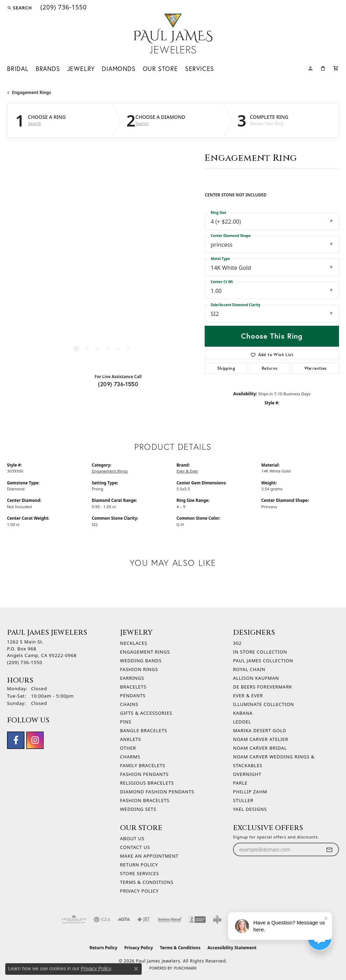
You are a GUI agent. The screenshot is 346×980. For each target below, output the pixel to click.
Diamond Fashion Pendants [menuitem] (157, 792)
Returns (270, 368)
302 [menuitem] (237, 643)
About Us (132, 838)
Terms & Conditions (147, 882)
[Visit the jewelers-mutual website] (170, 920)
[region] (102, 269)
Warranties (316, 368)
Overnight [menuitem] (247, 774)
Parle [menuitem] (240, 783)
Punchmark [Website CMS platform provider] (185, 968)
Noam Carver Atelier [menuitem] (261, 739)
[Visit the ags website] (74, 920)
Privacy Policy (139, 891)
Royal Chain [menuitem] (249, 669)
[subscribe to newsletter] (329, 849)
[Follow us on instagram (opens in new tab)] (35, 740)
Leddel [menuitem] (242, 722)
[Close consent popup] (136, 969)
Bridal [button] (18, 69)
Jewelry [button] (81, 69)
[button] (19, 8)
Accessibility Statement (232, 948)
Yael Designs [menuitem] (250, 809)
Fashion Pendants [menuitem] (144, 774)
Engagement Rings (31, 92)
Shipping (226, 368)
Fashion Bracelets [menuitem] (145, 800)
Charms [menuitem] (130, 757)
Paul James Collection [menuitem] (263, 661)
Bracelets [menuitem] (133, 687)
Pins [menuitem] (126, 722)
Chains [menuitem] (129, 704)
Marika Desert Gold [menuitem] (260, 730)
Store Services (139, 873)
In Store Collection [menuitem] (260, 652)
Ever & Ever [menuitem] (248, 696)
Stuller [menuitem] (243, 800)
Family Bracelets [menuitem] (143, 765)
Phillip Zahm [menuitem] (250, 792)
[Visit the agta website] (124, 920)
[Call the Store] (25, 662)
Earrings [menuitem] (132, 678)
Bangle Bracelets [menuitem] (144, 730)
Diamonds (119, 69)
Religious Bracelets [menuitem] (147, 783)
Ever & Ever (188, 471)
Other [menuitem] (128, 748)
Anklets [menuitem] (130, 739)
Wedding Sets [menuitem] (138, 809)
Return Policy (139, 865)
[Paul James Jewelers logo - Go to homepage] (173, 34)
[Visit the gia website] (102, 920)
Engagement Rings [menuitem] (145, 652)
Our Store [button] (160, 69)
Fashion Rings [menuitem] (139, 669)
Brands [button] (48, 69)
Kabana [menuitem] (243, 713)
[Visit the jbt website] (144, 920)
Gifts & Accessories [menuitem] (146, 713)
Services (200, 69)
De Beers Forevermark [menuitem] (263, 687)
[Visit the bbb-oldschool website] (217, 920)
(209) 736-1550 (118, 384)
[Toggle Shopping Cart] (336, 68)
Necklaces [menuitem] (134, 643)
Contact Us (135, 847)
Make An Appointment (149, 856)
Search (35, 124)
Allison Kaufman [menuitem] (256, 678)
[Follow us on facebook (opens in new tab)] (16, 740)
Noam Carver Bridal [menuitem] (260, 748)
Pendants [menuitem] (133, 696)
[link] (63, 8)
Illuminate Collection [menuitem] (263, 704)
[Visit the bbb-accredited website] (197, 920)
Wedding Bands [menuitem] (141, 661)
